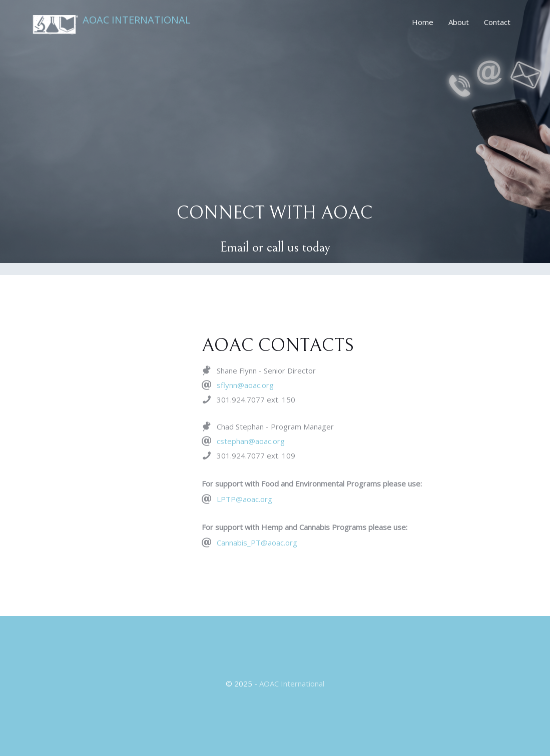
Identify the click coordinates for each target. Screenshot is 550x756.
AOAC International (137, 21)
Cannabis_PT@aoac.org (257, 542)
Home (423, 22)
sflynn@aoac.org (245, 385)
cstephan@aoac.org (251, 441)
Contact (497, 22)
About (459, 22)
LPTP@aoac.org (244, 499)
